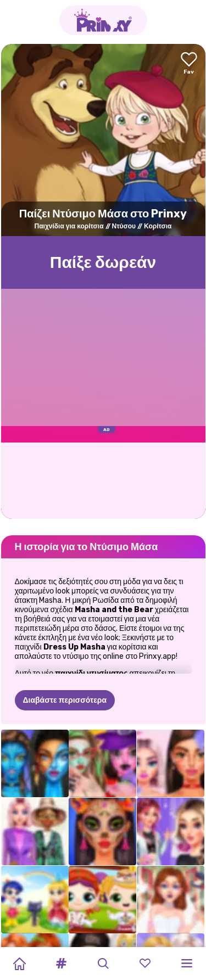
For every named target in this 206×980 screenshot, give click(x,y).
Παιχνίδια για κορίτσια (69, 226)
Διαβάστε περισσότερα (65, 700)
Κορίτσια (158, 226)
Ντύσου (124, 226)
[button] (61, 964)
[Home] (19, 964)
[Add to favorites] (189, 64)
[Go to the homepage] (103, 20)
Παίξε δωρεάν (103, 262)
